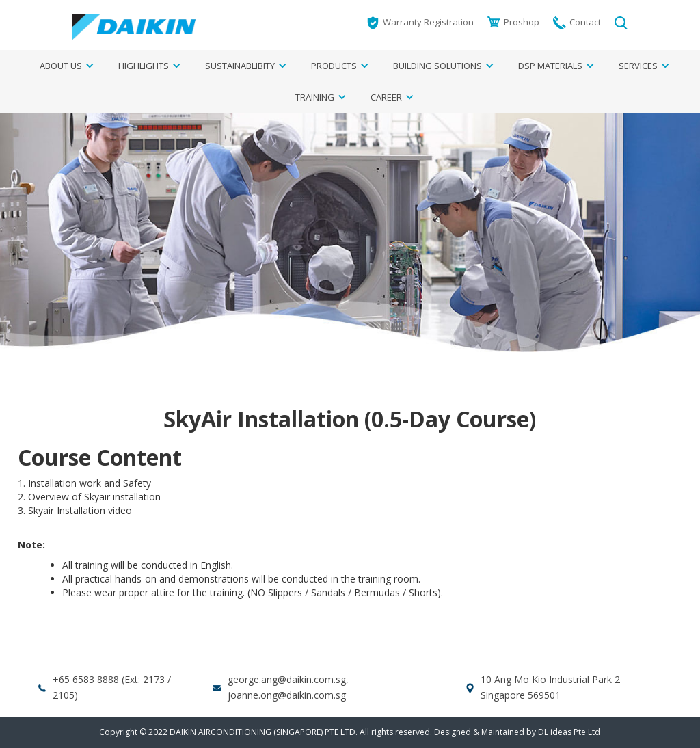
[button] (62, 66)
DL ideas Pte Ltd (569, 732)
